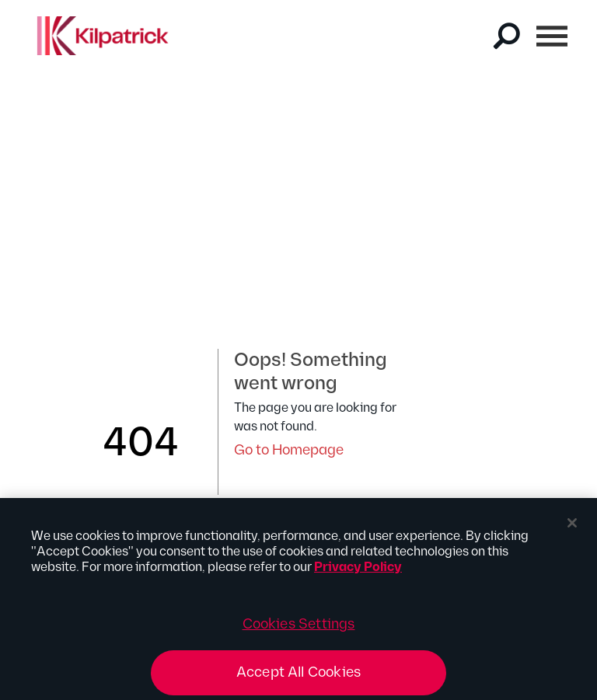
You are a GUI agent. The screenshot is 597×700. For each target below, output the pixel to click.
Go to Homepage (289, 450)
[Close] (572, 528)
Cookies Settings (299, 629)
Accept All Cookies (298, 677)
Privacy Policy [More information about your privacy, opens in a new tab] (358, 572)
